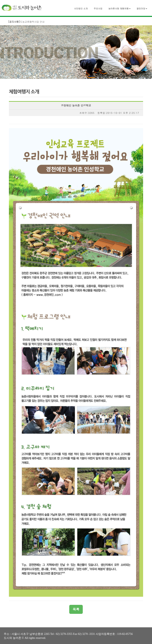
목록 (76, 609)
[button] (119, 8)
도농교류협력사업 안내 (26, 22)
